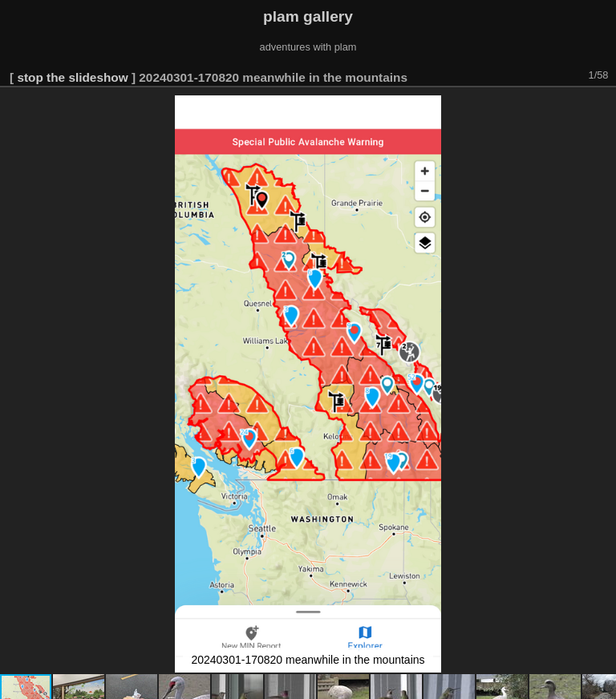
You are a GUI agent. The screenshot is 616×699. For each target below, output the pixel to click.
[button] (602, 110)
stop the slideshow (72, 77)
